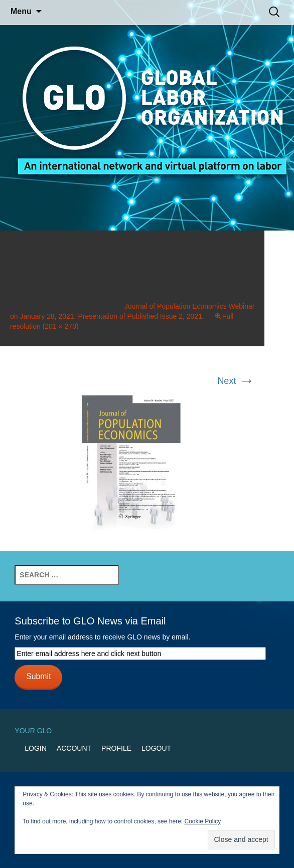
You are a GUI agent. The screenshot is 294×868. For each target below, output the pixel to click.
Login (36, 748)
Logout (156, 748)
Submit (38, 676)
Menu (21, 11)
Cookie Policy (202, 821)
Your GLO (33, 731)
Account (74, 748)
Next (236, 381)
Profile (116, 748)
